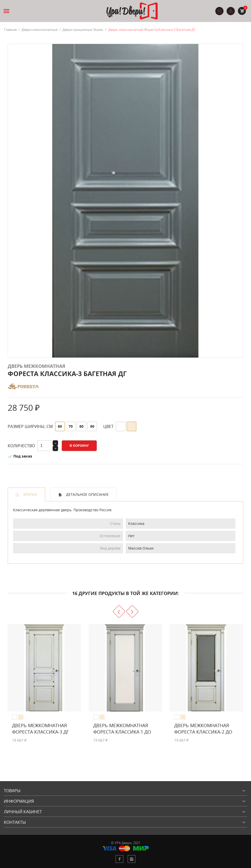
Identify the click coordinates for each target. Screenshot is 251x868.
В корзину (79, 446)
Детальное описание (87, 494)
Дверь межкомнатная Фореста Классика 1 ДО (122, 729)
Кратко (30, 494)
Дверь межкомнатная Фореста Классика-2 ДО (203, 729)
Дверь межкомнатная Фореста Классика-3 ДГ (40, 729)
